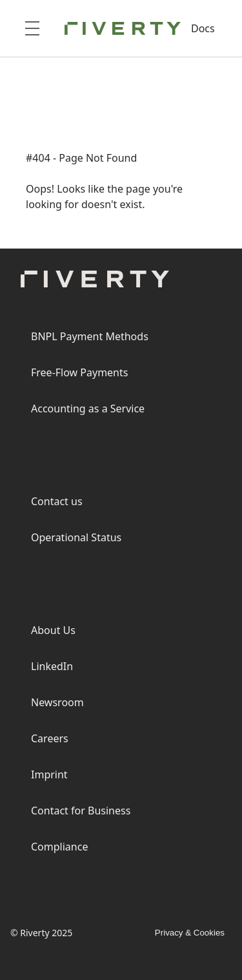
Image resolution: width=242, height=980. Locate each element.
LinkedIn (52, 666)
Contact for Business (81, 811)
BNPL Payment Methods (90, 336)
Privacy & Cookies (190, 933)
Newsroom (57, 702)
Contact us (57, 501)
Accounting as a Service (88, 408)
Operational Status (76, 537)
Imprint (49, 774)
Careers (50, 738)
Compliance (59, 847)
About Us (53, 630)
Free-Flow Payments (79, 372)
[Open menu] (32, 28)
